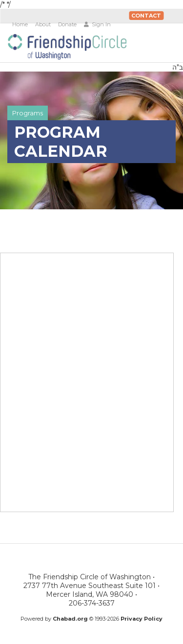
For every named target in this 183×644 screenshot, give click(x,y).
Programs (28, 113)
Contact (146, 16)
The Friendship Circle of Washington (67, 47)
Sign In (97, 24)
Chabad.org (70, 619)
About (43, 24)
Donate (67, 24)
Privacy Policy (142, 619)
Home (20, 24)
